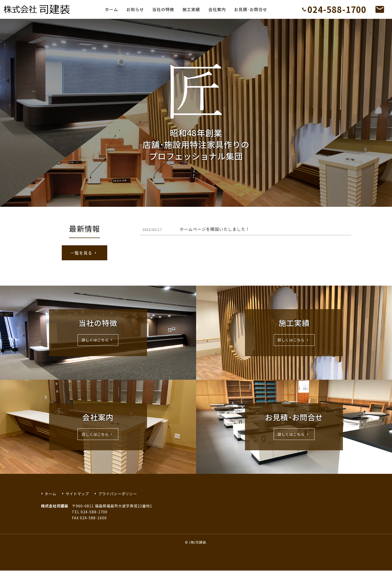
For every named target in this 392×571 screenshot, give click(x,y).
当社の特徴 (163, 9)
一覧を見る (84, 253)
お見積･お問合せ (251, 9)
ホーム (112, 9)
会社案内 (217, 9)
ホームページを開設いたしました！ (215, 229)
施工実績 (191, 9)
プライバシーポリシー (118, 494)
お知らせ (135, 9)
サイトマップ (77, 494)
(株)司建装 (198, 542)
